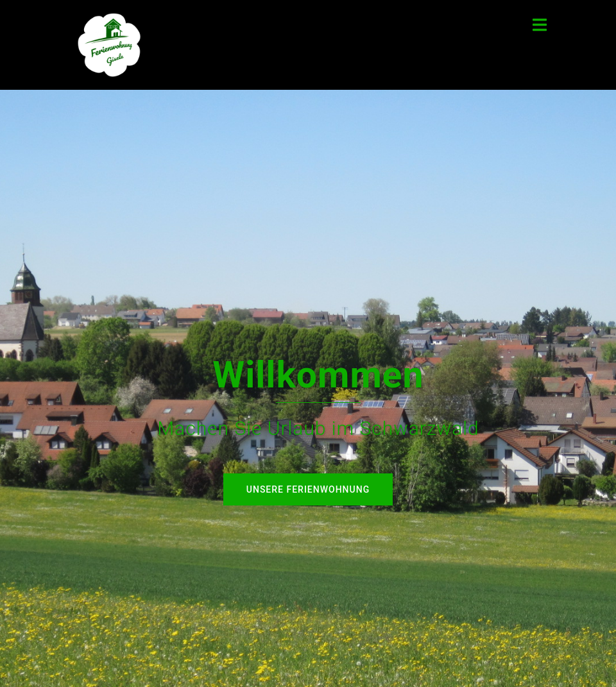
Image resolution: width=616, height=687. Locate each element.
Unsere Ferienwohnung (308, 489)
